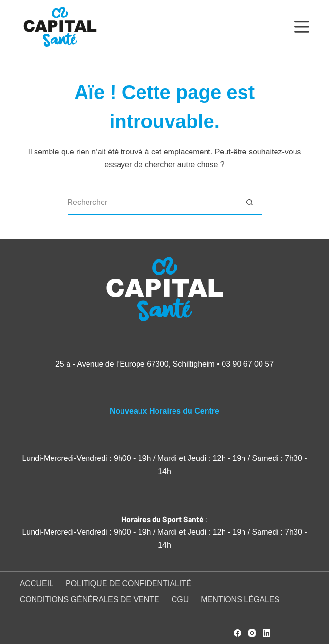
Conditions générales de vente (90, 600)
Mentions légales (240, 600)
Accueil (37, 584)
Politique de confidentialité (129, 584)
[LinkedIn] (267, 633)
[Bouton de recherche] (250, 203)
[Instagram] (252, 633)
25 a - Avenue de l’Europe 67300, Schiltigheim (135, 364)
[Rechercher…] (153, 203)
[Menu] (302, 27)
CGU (180, 600)
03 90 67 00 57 (248, 364)
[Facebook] (237, 633)
